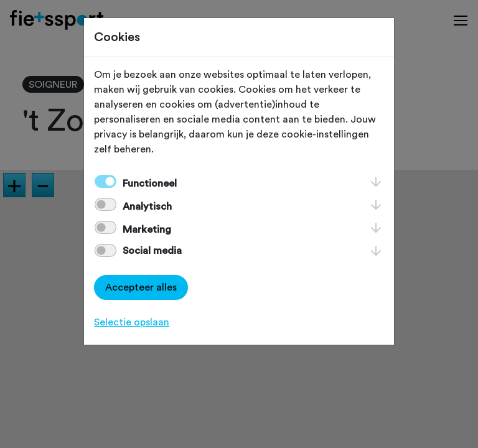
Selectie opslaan (132, 322)
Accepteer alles (141, 287)
